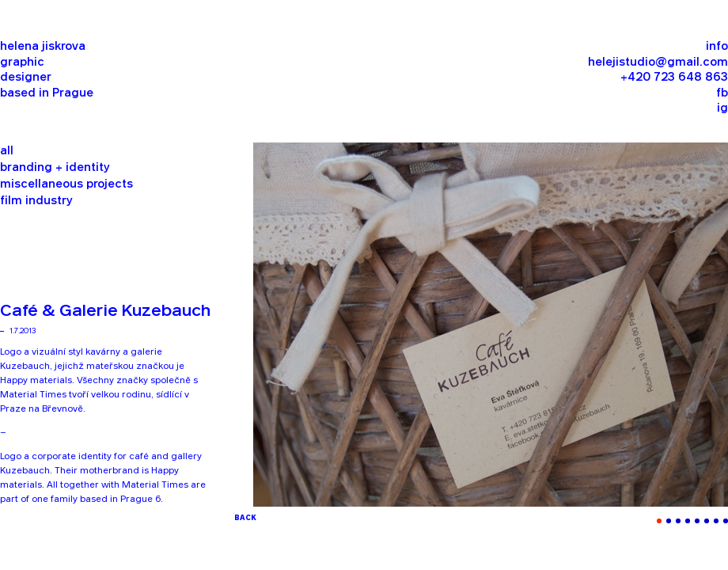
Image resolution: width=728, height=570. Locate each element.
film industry (36, 201)
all (7, 152)
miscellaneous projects (66, 185)
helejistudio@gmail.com (658, 63)
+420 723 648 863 (674, 78)
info (717, 47)
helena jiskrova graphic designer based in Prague (47, 70)
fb (722, 94)
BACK (245, 518)
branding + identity (55, 168)
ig (722, 109)
